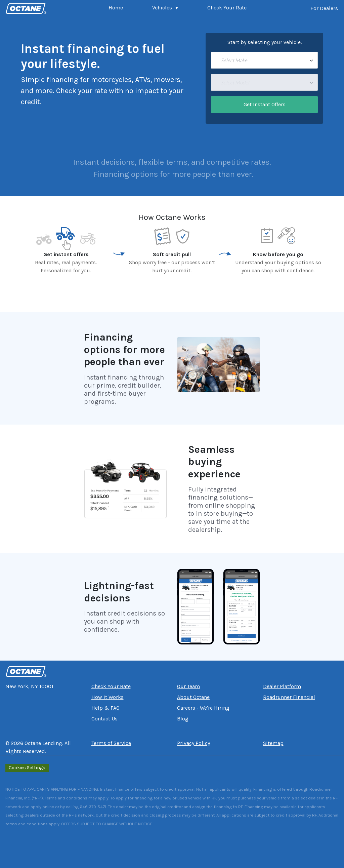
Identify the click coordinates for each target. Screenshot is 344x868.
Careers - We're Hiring (203, 708)
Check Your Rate (227, 8)
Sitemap (273, 743)
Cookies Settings (27, 768)
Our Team (188, 686)
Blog (183, 719)
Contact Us (104, 719)
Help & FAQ (105, 708)
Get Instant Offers (265, 104)
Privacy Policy (193, 743)
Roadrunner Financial (289, 697)
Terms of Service (111, 743)
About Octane (193, 697)
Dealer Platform (282, 686)
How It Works (107, 697)
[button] (165, 8)
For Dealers (324, 8)
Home (116, 8)
